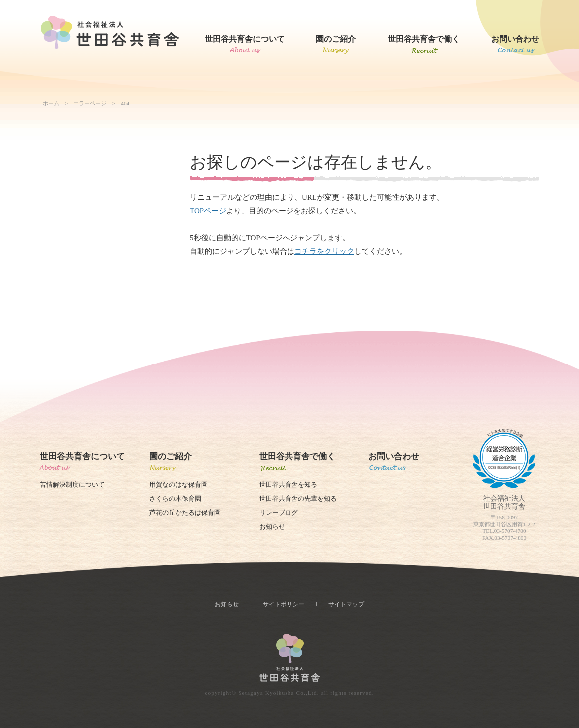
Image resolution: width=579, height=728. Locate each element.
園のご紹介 (336, 39)
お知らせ (272, 527)
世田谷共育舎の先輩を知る (298, 499)
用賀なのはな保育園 (178, 485)
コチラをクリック (324, 251)
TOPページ (208, 211)
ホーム (51, 103)
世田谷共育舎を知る (288, 485)
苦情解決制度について (72, 485)
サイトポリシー (284, 604)
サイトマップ (346, 604)
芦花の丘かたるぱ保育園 (185, 513)
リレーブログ (279, 513)
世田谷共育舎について (245, 39)
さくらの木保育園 (175, 499)
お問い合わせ (515, 39)
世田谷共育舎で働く (424, 39)
